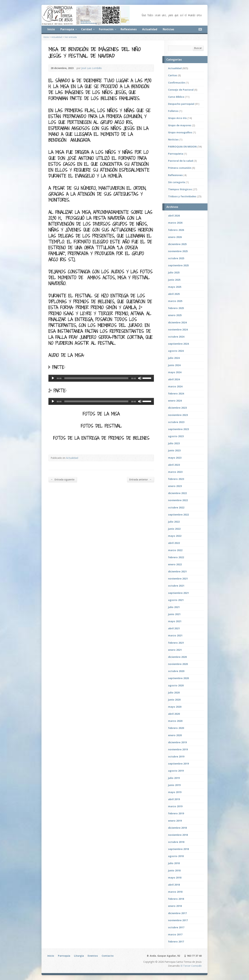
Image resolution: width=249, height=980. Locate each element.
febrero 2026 (176, 230)
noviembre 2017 (178, 920)
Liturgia (79, 956)
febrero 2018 (176, 899)
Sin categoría (177, 182)
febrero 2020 (176, 728)
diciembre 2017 (177, 913)
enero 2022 (175, 564)
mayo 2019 (175, 792)
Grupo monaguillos (180, 132)
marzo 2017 (175, 934)
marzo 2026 (175, 223)
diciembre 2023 (177, 408)
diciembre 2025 (177, 244)
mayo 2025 (175, 287)
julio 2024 (174, 358)
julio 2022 (174, 522)
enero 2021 (175, 650)
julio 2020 (174, 693)
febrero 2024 (176, 394)
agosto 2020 (176, 685)
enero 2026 (175, 237)
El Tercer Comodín (191, 966)
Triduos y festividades (182, 196)
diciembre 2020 (177, 657)
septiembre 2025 (178, 265)
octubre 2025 (176, 258)
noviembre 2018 (178, 835)
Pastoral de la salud (181, 161)
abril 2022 (174, 543)
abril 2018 (174, 885)
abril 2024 (174, 379)
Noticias (168, 29)
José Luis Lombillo (92, 68)
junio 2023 (174, 450)
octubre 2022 (176, 507)
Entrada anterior (140, 479)
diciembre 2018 (177, 828)
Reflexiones (129, 29)
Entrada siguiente (63, 479)
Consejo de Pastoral (181, 90)
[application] (101, 378)
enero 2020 (175, 735)
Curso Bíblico (176, 97)
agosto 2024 (176, 351)
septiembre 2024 (178, 344)
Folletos (173, 111)
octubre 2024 (176, 337)
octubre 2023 (176, 422)
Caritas (173, 75)
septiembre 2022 (178, 515)
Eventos (93, 956)
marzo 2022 (175, 550)
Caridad (86, 29)
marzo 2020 (175, 721)
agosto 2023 (176, 436)
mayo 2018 (175, 878)
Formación (106, 29)
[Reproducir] (53, 378)
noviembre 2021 (178, 579)
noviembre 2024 (178, 330)
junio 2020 (174, 700)
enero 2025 (175, 315)
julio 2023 (174, 443)
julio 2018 (174, 863)
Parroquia (67, 29)
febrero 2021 (176, 643)
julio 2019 (174, 778)
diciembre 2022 (177, 493)
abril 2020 (174, 714)
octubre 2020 (176, 671)
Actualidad (150, 29)
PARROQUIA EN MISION (182, 147)
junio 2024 (174, 365)
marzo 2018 (175, 892)
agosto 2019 (176, 771)
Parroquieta (176, 154)
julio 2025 (174, 272)
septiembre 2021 (178, 593)
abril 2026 (174, 216)
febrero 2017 (176, 942)
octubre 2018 (176, 842)
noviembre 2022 (178, 500)
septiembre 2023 (178, 429)
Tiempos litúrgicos (180, 189)
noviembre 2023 (178, 415)
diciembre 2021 (177, 571)
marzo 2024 (175, 386)
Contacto (108, 956)
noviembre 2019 (178, 749)
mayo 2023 (175, 458)
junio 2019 (174, 785)
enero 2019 (175, 821)
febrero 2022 (176, 557)
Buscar (198, 48)
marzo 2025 (175, 301)
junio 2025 (174, 280)
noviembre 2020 (178, 664)
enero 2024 (175, 401)
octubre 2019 (176, 756)
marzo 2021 (175, 635)
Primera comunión (180, 168)
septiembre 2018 (178, 849)
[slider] (96, 378)
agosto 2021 (176, 600)
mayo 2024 (175, 372)
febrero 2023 (176, 479)
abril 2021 (174, 628)
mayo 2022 (175, 536)
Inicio (51, 29)
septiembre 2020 (178, 678)
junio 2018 (174, 870)
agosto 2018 (176, 856)
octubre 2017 (176, 927)
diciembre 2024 (177, 322)
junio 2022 (174, 529)
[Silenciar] (140, 378)
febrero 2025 (176, 308)
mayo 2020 (175, 707)
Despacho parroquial (181, 104)
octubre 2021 (176, 586)
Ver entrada (71, 37)
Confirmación (177, 83)
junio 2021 (174, 614)
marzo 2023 (175, 472)
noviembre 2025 (178, 251)
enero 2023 (175, 486)
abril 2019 (174, 799)
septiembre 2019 (178, 764)
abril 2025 (174, 294)
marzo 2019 (175, 806)
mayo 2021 (175, 621)
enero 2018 (175, 906)
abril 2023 (174, 465)
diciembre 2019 (177, 742)
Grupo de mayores (180, 125)
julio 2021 (174, 607)
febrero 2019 (176, 813)
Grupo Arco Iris (177, 118)
